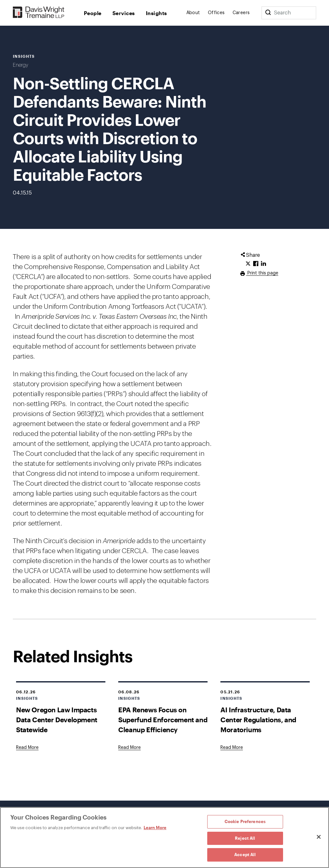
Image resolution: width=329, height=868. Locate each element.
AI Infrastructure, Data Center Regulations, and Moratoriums (258, 720)
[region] (164, 838)
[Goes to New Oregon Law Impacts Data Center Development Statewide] (27, 748)
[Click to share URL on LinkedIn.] (263, 264)
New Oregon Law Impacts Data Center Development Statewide (57, 720)
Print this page (262, 273)
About (193, 13)
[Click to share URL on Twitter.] (248, 264)
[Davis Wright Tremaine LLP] (39, 13)
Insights (156, 13)
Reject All (245, 838)
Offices (216, 13)
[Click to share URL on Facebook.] (256, 264)
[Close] (319, 837)
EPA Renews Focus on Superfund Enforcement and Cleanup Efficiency (163, 720)
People (93, 13)
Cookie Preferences (245, 821)
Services (124, 13)
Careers (241, 13)
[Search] (268, 13)
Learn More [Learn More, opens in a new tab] (155, 828)
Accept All (245, 855)
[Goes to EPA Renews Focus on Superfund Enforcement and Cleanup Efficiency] (129, 748)
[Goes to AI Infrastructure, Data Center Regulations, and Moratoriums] (232, 748)
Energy (21, 65)
